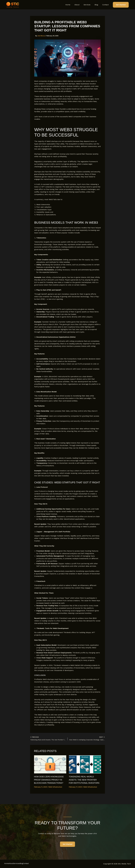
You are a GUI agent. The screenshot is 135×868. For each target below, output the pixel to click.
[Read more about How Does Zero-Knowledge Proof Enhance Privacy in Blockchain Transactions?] (50, 765)
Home (72, 5)
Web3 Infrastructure (56, 791)
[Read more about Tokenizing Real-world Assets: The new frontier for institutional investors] (85, 765)
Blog (98, 5)
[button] (121, 5)
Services (89, 5)
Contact (106, 5)
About (80, 5)
